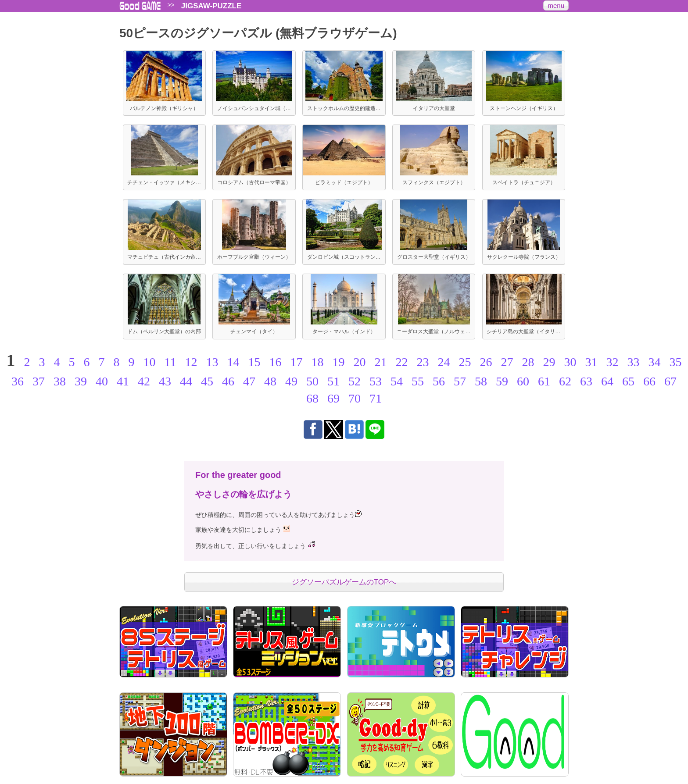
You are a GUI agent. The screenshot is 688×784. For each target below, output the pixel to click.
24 (444, 362)
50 (312, 381)
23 (423, 362)
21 (380, 362)
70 (355, 398)
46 (228, 381)
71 (376, 398)
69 (333, 398)
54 (397, 381)
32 (612, 362)
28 (528, 362)
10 (150, 362)
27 (507, 362)
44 (186, 381)
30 (570, 362)
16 (275, 362)
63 (586, 381)
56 (439, 381)
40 (102, 381)
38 (60, 381)
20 (359, 362)
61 (544, 381)
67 (670, 381)
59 (502, 381)
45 (207, 381)
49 (291, 381)
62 (565, 381)
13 (212, 362)
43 (165, 381)
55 (418, 381)
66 (649, 381)
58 (481, 381)
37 (39, 381)
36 (18, 381)
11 (170, 362)
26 (486, 362)
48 (270, 381)
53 (376, 381)
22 (401, 362)
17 (296, 362)
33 (633, 362)
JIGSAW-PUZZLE (211, 6)
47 (249, 381)
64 (607, 381)
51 (333, 381)
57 (460, 381)
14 (233, 362)
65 (628, 381)
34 (654, 362)
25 (465, 362)
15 (254, 362)
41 (123, 381)
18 (317, 362)
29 (549, 362)
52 (355, 381)
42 (144, 381)
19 (338, 362)
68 (312, 398)
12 (191, 362)
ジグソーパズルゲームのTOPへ (344, 582)
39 (81, 381)
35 (675, 362)
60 (523, 381)
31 (591, 362)
